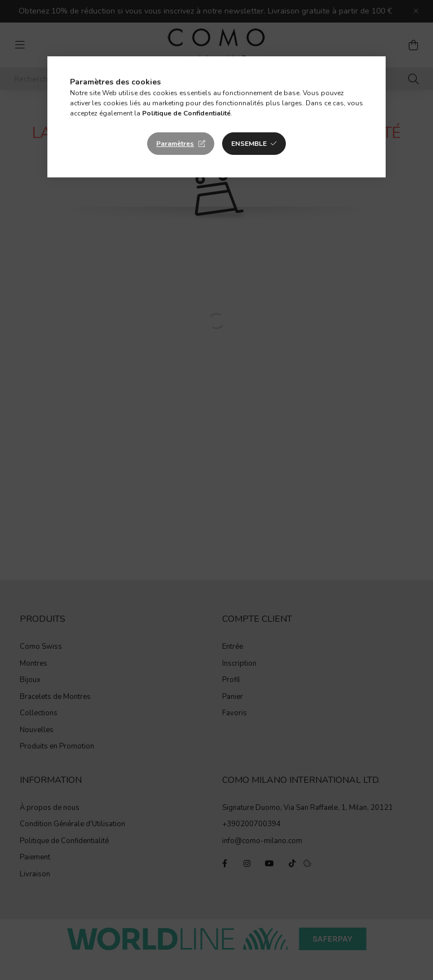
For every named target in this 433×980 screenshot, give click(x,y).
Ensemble (249, 144)
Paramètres (175, 144)
